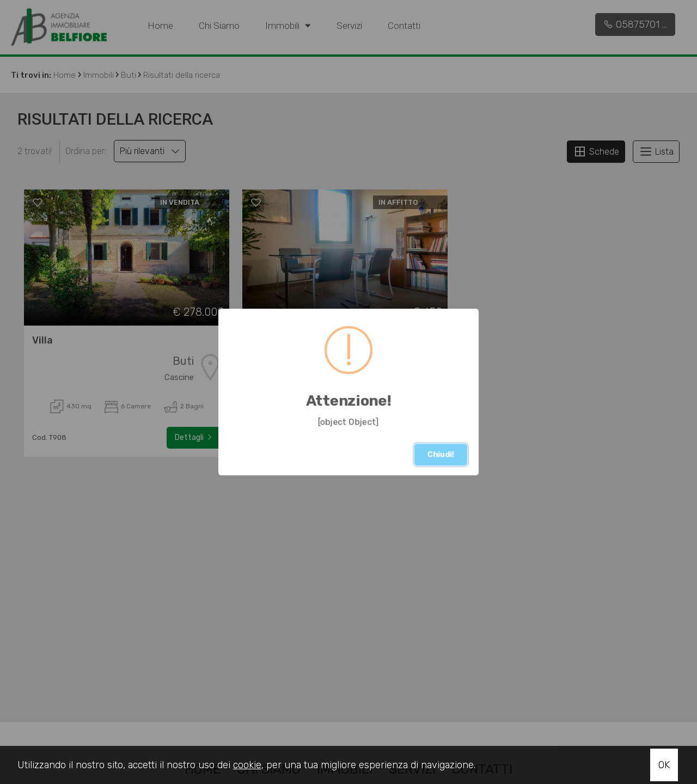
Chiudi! (441, 454)
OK (664, 765)
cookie (247, 765)
